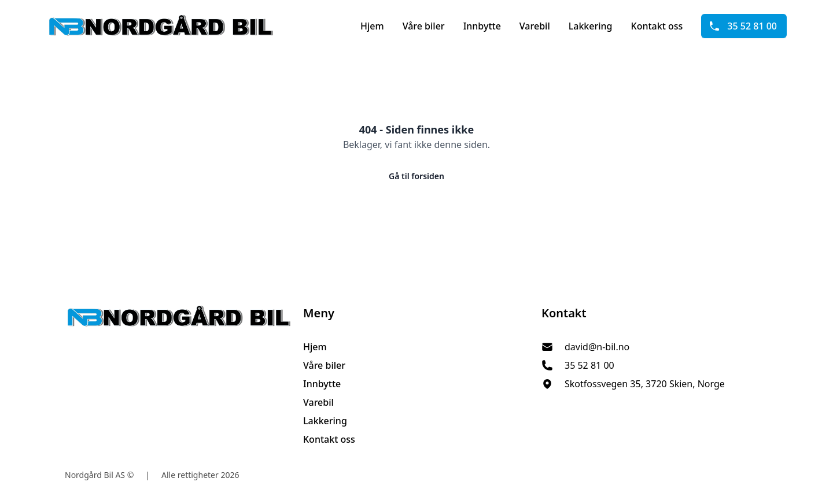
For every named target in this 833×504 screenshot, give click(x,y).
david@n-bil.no (597, 347)
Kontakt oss (657, 26)
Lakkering (591, 26)
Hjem (372, 26)
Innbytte (482, 26)
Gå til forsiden (417, 176)
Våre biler (424, 26)
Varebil (535, 26)
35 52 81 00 (743, 26)
